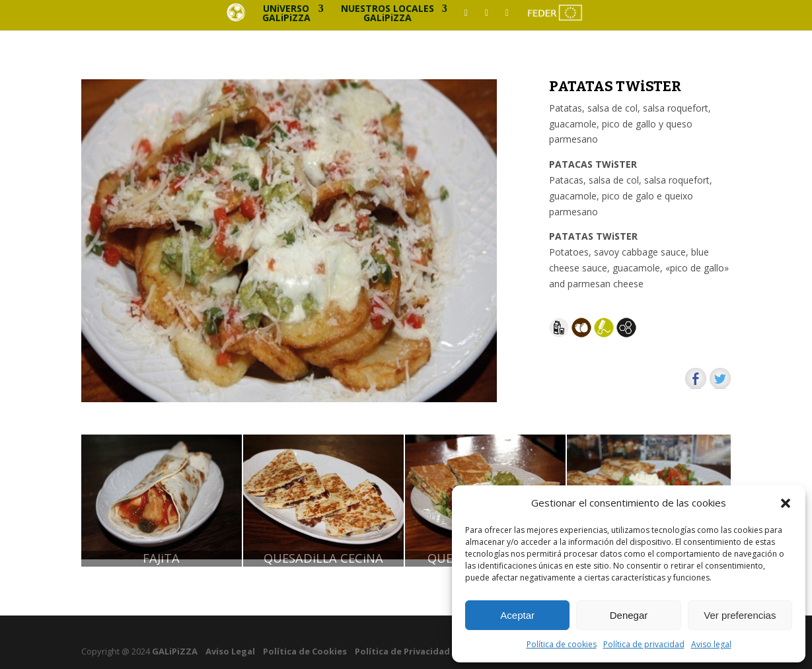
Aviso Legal (230, 651)
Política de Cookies (305, 651)
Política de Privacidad (402, 651)
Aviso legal (711, 644)
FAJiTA (161, 558)
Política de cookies (562, 644)
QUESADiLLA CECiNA (323, 558)
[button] (786, 503)
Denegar (629, 615)
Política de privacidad (644, 644)
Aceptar (517, 615)
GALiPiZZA (174, 651)
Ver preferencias (740, 615)
